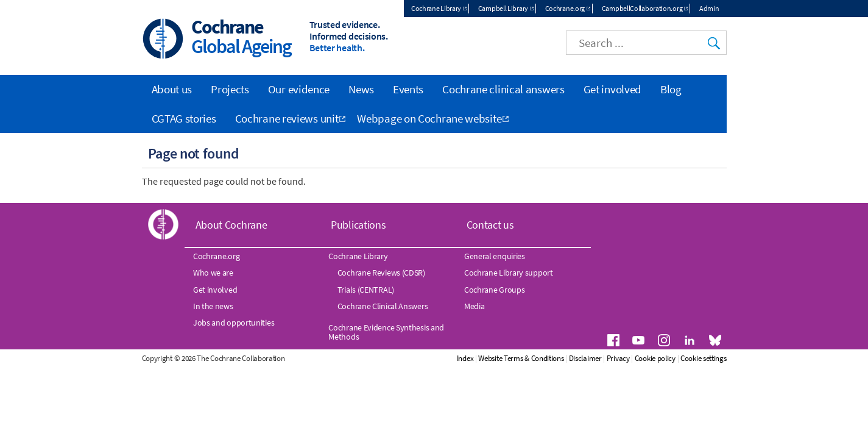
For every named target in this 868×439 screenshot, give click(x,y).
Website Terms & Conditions (521, 358)
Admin (709, 8)
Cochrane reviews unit (287, 118)
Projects (230, 89)
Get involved (612, 89)
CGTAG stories (184, 118)
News (361, 89)
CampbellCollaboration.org (642, 8)
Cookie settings (704, 358)
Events (408, 89)
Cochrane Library (436, 8)
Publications (358, 225)
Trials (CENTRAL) (366, 290)
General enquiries (495, 256)
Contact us (490, 225)
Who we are (213, 273)
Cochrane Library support (509, 273)
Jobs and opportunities (234, 323)
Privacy (618, 358)
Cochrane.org (565, 8)
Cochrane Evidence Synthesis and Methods (386, 332)
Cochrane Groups (495, 290)
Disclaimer (585, 358)
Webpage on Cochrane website (429, 118)
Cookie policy (655, 358)
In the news (213, 306)
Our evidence (299, 89)
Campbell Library (503, 8)
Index (465, 358)
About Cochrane (231, 225)
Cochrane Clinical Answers (383, 306)
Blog (671, 89)
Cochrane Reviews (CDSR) (381, 273)
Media (475, 306)
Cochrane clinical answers (503, 89)
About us (172, 89)
